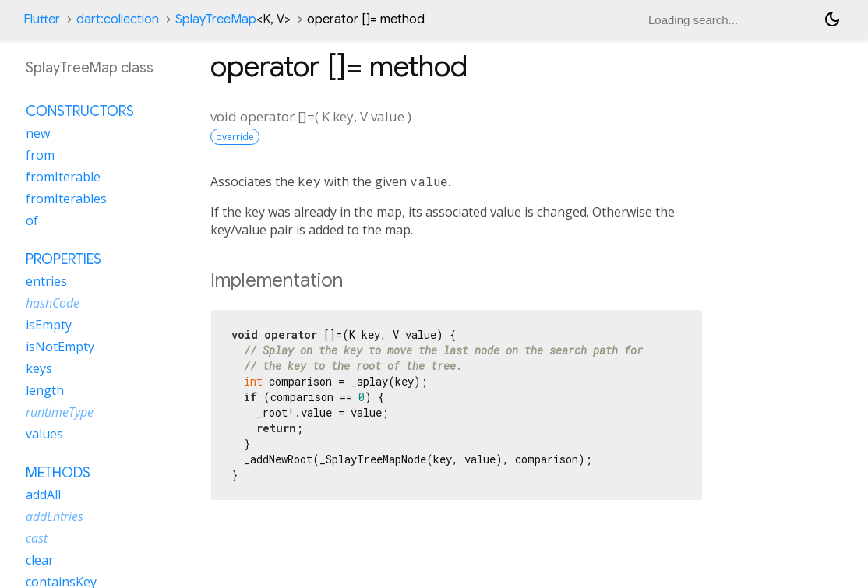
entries (46, 281)
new (38, 133)
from (40, 155)
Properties (64, 259)
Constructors (80, 111)
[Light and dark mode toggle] (832, 19)
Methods (58, 473)
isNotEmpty (60, 347)
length (45, 390)
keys (39, 368)
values (44, 434)
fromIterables (66, 199)
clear (40, 560)
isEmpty (49, 325)
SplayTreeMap (233, 19)
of (32, 220)
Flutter (42, 19)
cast (37, 538)
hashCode (53, 303)
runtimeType (60, 412)
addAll (43, 495)
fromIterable (63, 177)
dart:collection (118, 19)
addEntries (55, 516)
